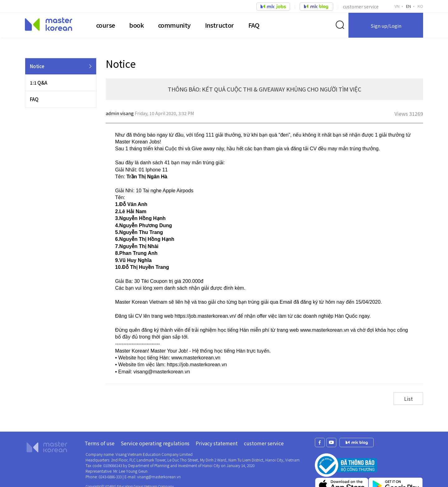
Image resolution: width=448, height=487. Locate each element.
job (273, 7)
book (136, 25)
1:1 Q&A (39, 83)
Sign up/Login (386, 26)
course (105, 25)
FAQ (254, 25)
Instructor (219, 25)
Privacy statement (217, 443)
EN (408, 6)
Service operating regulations (155, 443)
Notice (37, 66)
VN (397, 6)
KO (420, 6)
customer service (361, 7)
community (174, 25)
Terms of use (100, 443)
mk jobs (357, 443)
